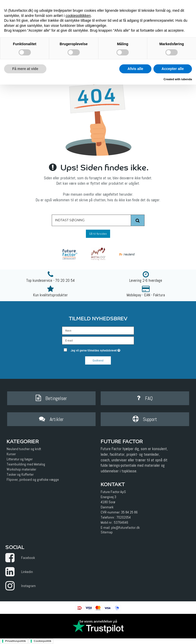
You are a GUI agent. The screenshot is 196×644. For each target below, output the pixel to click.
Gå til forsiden (98, 234)
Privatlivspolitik (15, 641)
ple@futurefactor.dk (125, 528)
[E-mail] (98, 340)
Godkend (98, 360)
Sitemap (107, 532)
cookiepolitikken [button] (78, 16)
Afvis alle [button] (135, 69)
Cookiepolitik (42, 641)
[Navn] (98, 330)
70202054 (124, 517)
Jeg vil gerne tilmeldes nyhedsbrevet (102, 349)
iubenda (187, 79)
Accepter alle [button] (173, 69)
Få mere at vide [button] (25, 69)
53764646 (121, 522)
